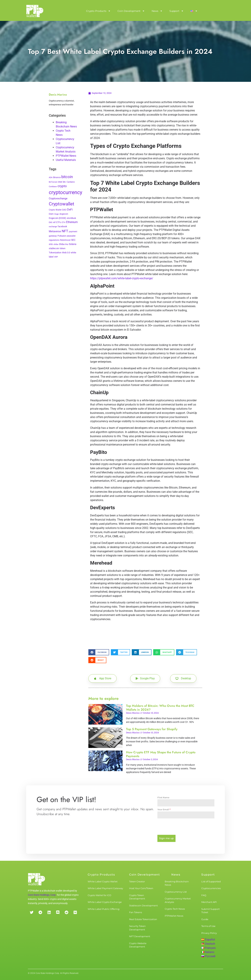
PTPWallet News (66, 156)
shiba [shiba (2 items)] (56, 244)
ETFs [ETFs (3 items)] (59, 222)
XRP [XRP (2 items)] (56, 257)
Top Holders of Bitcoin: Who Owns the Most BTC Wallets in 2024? (160, 708)
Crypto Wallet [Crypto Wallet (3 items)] (55, 210)
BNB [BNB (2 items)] (60, 182)
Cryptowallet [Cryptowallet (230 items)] (62, 204)
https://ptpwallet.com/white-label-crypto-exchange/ (122, 278)
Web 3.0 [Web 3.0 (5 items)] (66, 253)
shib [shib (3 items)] (51, 244)
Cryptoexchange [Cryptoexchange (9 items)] (58, 198)
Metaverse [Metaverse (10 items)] (55, 231)
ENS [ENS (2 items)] (51, 222)
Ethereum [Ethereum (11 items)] (72, 222)
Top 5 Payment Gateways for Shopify (152, 729)
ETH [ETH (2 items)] (64, 222)
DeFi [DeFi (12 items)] (70, 210)
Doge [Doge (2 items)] (57, 214)
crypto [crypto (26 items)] (62, 186)
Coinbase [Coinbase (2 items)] (53, 187)
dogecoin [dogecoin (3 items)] (64, 214)
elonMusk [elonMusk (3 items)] (71, 218)
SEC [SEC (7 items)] (73, 240)
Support (176, 11)
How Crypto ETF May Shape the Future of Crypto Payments (161, 754)
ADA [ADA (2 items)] (51, 177)
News (157, 11)
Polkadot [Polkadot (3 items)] (62, 236)
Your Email (164, 809)
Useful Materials (66, 160)
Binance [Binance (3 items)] (57, 177)
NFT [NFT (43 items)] (65, 231)
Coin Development (131, 11)
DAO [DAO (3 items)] (64, 210)
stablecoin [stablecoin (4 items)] (54, 248)
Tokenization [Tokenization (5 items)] (55, 253)
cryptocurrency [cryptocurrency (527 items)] (66, 192)
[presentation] (186, 827)
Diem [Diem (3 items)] (51, 214)
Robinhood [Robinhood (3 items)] (65, 240)
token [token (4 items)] (63, 248)
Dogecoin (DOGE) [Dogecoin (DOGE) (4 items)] (58, 218)
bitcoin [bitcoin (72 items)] (67, 177)
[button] (99, 652)
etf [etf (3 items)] (54, 222)
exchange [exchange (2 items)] (53, 227)
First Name (163, 797)
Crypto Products (98, 11)
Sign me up (166, 838)
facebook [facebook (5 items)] (62, 226)
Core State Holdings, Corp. (42, 895)
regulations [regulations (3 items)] (54, 240)
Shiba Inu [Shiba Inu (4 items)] (64, 244)
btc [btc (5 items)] (64, 182)
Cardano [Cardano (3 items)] (71, 182)
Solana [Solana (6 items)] (73, 244)
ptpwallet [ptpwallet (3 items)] (71, 236)
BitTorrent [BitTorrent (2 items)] (53, 182)
